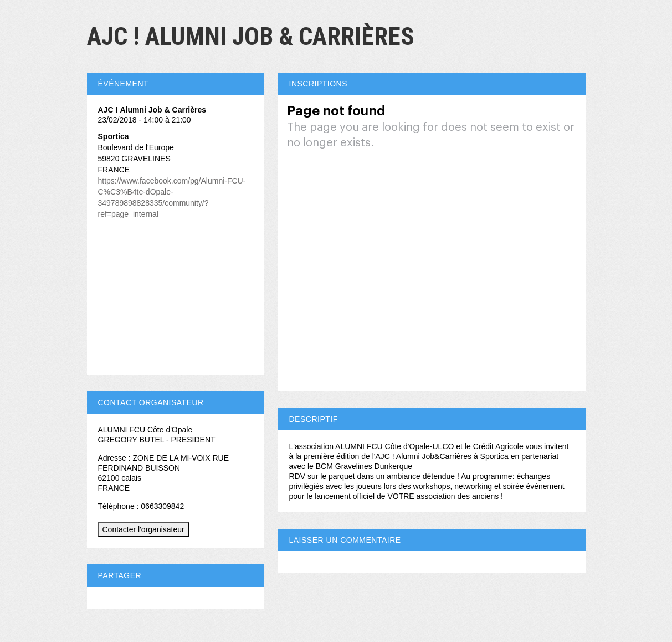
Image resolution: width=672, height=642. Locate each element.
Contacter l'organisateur (143, 529)
